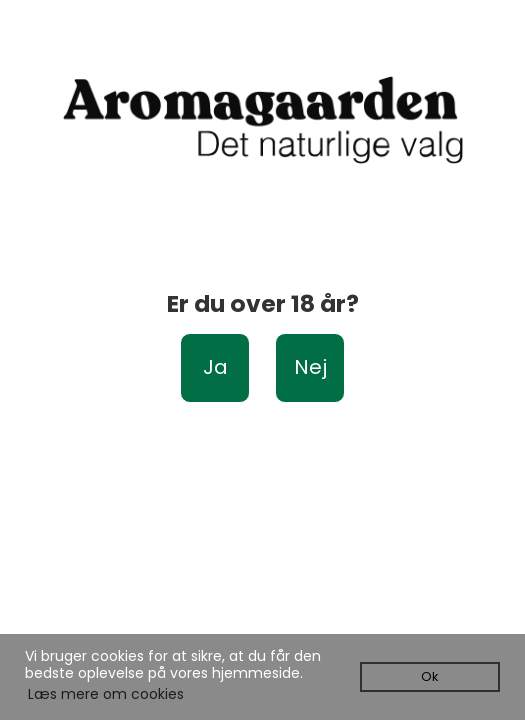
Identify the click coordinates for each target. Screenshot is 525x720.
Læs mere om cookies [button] (106, 694)
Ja (215, 367)
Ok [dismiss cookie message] (429, 676)
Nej (310, 367)
